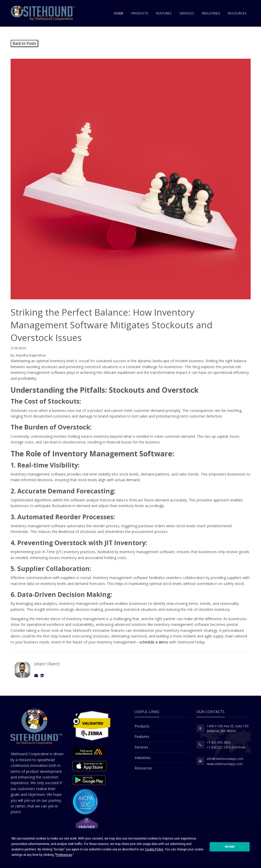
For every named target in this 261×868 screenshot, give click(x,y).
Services (187, 13)
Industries (211, 13)
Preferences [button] (64, 855)
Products (140, 13)
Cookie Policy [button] (154, 849)
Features (164, 13)
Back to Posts (24, 43)
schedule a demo (154, 642)
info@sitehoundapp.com (225, 759)
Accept (230, 847)
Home (119, 13)
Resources (237, 13)
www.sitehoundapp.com (225, 764)
